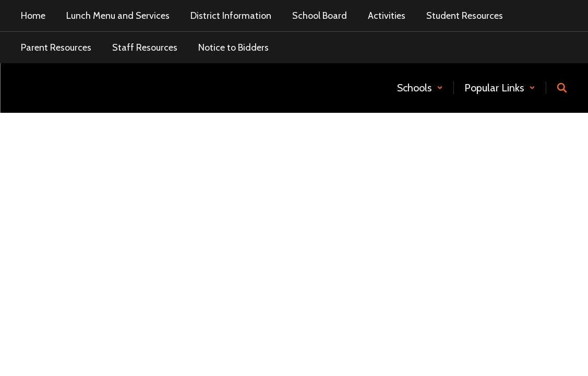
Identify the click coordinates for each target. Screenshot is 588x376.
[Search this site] (562, 88)
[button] (420, 88)
